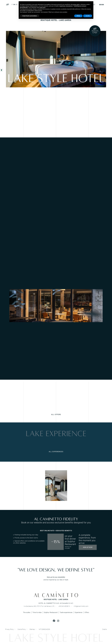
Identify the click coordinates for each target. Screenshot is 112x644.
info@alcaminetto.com (81, 606)
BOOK (102, 5)
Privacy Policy (9, 629)
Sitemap (32, 629)
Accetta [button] (88, 16)
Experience (79, 612)
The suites (27, 612)
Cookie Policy (22, 629)
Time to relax (37, 612)
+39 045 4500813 (64, 606)
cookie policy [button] (42, 7)
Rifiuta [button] (78, 16)
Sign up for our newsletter (56, 577)
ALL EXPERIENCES (56, 452)
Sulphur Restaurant (51, 612)
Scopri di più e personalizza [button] (30, 16)
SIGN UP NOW (88, 547)
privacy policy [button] (76, 4)
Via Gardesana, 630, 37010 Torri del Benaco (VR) (39, 606)
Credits (104, 629)
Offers (87, 612)
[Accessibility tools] (1, 70)
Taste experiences (66, 612)
